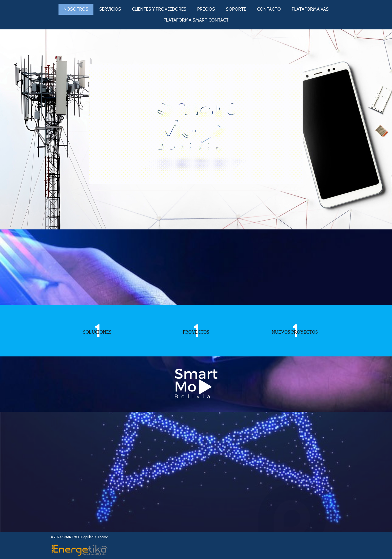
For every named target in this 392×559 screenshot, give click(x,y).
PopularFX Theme (95, 537)
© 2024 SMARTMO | (66, 537)
